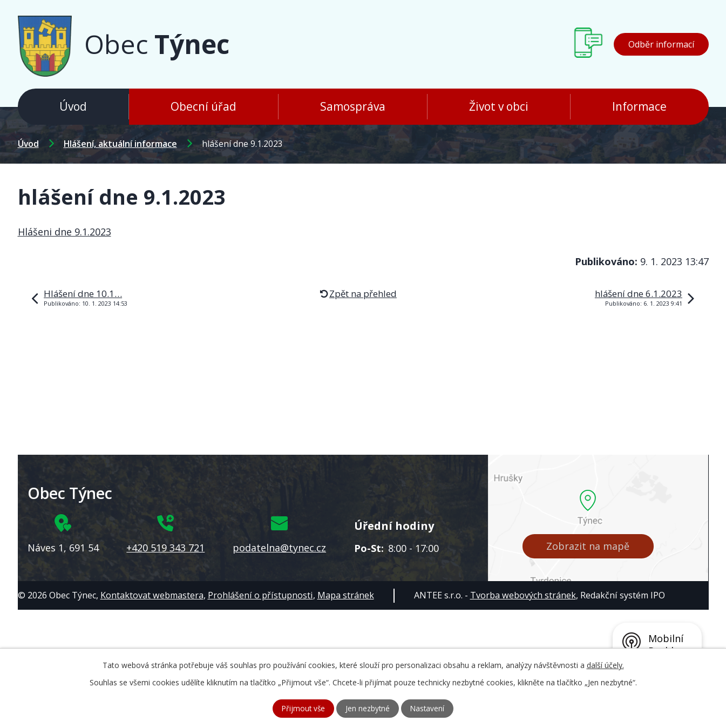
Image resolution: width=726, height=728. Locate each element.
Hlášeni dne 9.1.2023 (65, 232)
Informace (639, 106)
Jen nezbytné (368, 708)
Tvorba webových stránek (523, 595)
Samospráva (353, 106)
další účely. (605, 665)
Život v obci (499, 106)
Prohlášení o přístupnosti (260, 595)
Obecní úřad (203, 106)
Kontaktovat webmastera (152, 595)
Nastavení (429, 708)
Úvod (73, 106)
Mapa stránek (346, 595)
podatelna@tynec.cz (279, 548)
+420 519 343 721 (165, 548)
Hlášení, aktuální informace (120, 144)
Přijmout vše (302, 708)
